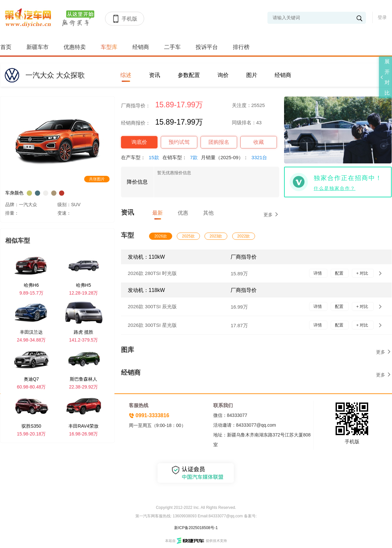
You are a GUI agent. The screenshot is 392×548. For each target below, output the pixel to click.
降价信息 (137, 182)
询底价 (139, 142)
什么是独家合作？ (335, 188)
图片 (252, 75)
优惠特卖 (75, 47)
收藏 (259, 142)
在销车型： (182, 157)
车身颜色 (14, 193)
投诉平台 (207, 47)
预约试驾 (179, 142)
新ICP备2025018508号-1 (196, 528)
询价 (223, 75)
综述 (126, 75)
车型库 (109, 47)
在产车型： (142, 157)
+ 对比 (363, 273)
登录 (382, 17)
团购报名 (219, 142)
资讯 (155, 75)
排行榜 (241, 47)
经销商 (141, 47)
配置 (340, 273)
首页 (6, 47)
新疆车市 (38, 47)
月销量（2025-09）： (236, 157)
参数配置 (189, 75)
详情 (318, 273)
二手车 (172, 47)
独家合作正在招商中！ (348, 178)
